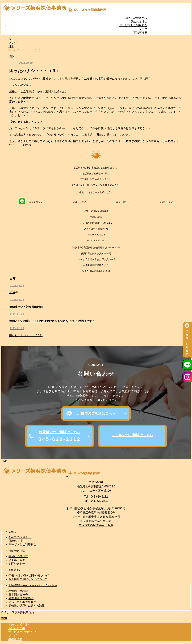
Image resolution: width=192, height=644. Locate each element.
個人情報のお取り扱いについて (28, 579)
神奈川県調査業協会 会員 (96, 521)
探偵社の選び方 (18, 556)
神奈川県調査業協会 (21, 598)
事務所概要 (140, 33)
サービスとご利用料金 (133, 25)
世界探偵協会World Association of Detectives (33, 585)
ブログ (143, 29)
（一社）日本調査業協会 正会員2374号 (96, 517)
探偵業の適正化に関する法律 (27, 606)
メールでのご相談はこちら (132, 435)
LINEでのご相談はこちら (96, 413)
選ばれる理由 (139, 22)
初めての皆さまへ (136, 18)
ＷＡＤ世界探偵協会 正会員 (96, 525)
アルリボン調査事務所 (22, 602)
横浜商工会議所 (18, 591)
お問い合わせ (17, 564)
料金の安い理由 (17, 551)
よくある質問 (17, 560)
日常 (12, 57)
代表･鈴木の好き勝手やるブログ (29, 575)
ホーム (12, 532)
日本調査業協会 (18, 595)
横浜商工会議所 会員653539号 (96, 513)
